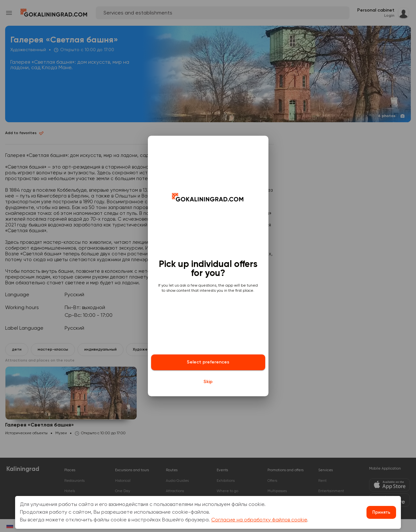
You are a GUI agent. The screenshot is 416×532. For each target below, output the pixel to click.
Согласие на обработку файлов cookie (259, 520)
